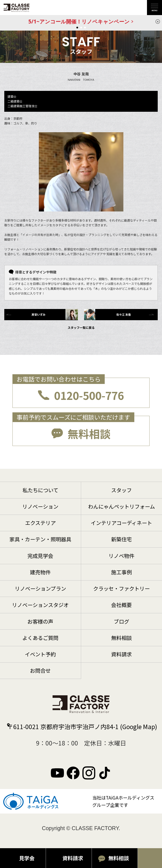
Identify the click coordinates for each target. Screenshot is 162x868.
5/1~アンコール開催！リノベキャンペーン (79, 21)
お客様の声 (40, 621)
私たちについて (40, 490)
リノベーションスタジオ (40, 605)
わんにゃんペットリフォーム (122, 506)
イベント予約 (40, 654)
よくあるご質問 (40, 638)
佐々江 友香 (107, 315)
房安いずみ (55, 314)
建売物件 (40, 572)
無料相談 (89, 433)
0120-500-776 (89, 395)
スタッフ (121, 490)
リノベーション (40, 506)
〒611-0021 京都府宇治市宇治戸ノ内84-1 (82, 727)
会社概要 (121, 605)
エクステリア (40, 523)
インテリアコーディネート (121, 523)
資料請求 (121, 654)
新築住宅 (121, 539)
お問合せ (40, 670)
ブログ (121, 621)
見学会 (27, 858)
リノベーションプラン (40, 588)
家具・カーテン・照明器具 (40, 539)
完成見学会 (40, 556)
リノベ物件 (121, 556)
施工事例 (121, 572)
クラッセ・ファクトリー (121, 588)
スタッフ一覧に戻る (81, 328)
